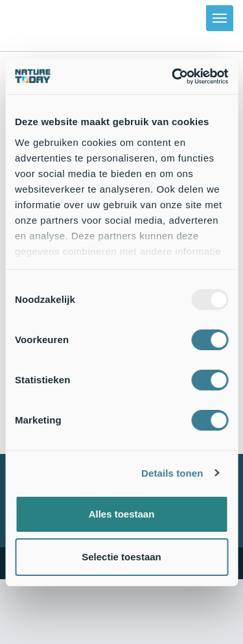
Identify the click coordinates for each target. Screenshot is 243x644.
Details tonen (172, 473)
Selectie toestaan (121, 557)
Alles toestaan (122, 514)
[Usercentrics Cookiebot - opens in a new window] (173, 77)
